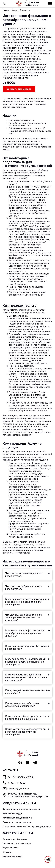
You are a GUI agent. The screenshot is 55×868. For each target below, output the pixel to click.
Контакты (10, 770)
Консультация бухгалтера (15, 839)
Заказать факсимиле (19, 89)
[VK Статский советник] (20, 763)
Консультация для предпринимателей (21, 809)
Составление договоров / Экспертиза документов (27, 826)
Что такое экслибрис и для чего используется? (27, 587)
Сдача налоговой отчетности (17, 843)
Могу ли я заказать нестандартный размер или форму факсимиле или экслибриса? (27, 662)
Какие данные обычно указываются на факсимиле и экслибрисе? (27, 717)
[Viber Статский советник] (27, 763)
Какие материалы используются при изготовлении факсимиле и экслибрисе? (27, 732)
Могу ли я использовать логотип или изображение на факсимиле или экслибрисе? (27, 602)
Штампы (7, 852)
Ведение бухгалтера (13, 856)
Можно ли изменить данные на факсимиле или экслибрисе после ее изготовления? (27, 677)
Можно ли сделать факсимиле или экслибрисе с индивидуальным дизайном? (27, 633)
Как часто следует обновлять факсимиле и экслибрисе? (27, 705)
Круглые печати (10, 848)
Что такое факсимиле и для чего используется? (27, 575)
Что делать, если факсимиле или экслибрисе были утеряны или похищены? (27, 617)
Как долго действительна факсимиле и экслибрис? (27, 692)
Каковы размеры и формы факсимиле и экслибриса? (27, 647)
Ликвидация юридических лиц (17, 822)
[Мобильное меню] (50, 4)
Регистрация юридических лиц (17, 818)
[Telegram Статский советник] (35, 763)
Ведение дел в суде (12, 813)
